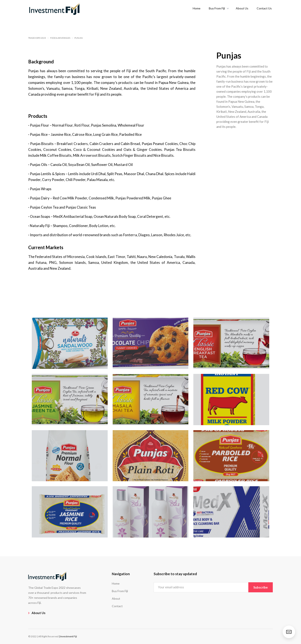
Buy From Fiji (120, 591)
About (116, 598)
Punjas (78, 38)
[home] (55, 8)
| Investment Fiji (68, 636)
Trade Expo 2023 (37, 38)
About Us (242, 8)
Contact (117, 606)
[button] (218, 8)
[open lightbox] (70, 343)
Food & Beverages (60, 38)
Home (197, 8)
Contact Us (264, 8)
